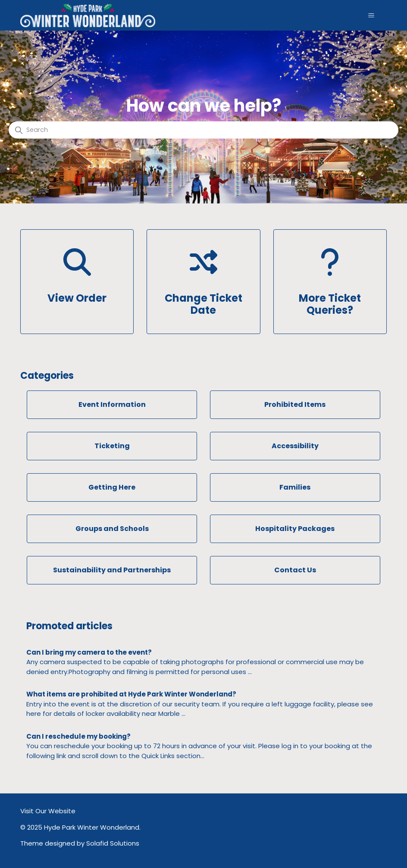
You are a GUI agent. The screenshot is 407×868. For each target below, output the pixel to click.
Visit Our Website (48, 811)
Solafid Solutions (113, 843)
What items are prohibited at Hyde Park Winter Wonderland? (131, 694)
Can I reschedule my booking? (78, 736)
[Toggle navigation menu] (371, 16)
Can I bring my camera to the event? (89, 652)
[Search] (203, 130)
